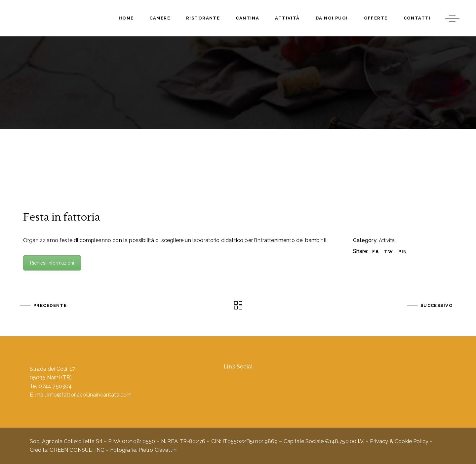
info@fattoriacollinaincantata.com (89, 395)
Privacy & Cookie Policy (399, 441)
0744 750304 (55, 386)
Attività (387, 240)
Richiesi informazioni (52, 263)
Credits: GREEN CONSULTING (67, 450)
